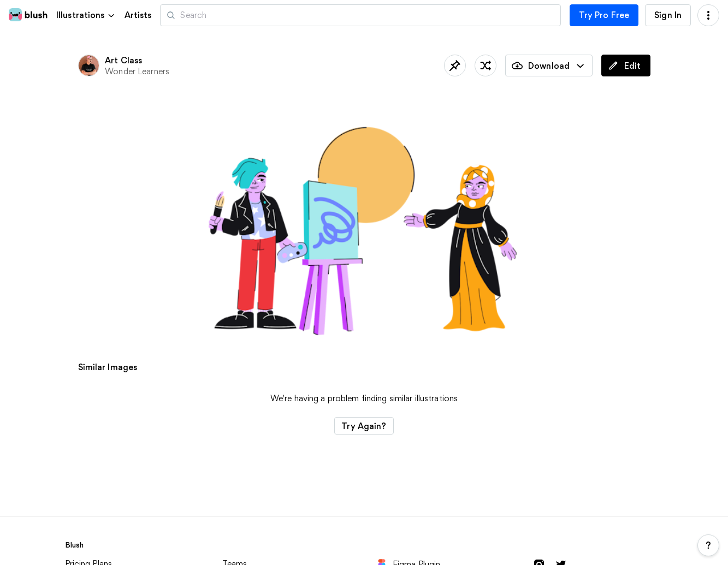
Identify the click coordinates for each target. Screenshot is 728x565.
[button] (86, 15)
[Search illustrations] (360, 15)
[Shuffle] (486, 66)
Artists (138, 15)
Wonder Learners (137, 71)
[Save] (455, 66)
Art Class (123, 60)
